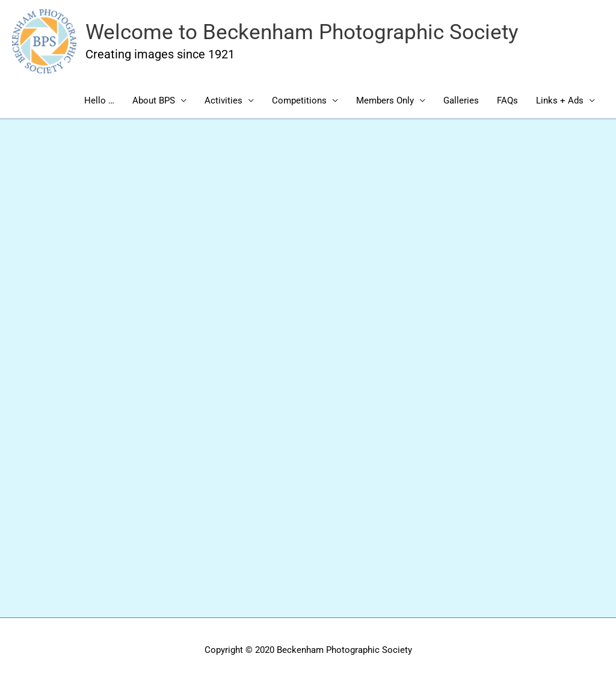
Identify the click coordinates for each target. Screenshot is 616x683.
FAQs (507, 100)
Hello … (99, 100)
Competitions (299, 100)
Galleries (461, 100)
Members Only (385, 100)
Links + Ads (560, 100)
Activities (223, 100)
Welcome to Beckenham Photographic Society (302, 32)
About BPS (154, 100)
